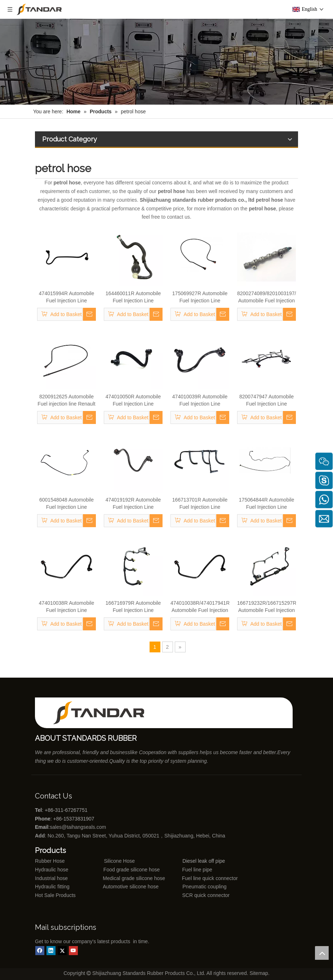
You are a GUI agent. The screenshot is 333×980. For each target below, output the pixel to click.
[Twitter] (62, 951)
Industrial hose (51, 878)
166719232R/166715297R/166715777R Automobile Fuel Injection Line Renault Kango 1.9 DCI (267, 607)
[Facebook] (40, 951)
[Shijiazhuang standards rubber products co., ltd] (103, 713)
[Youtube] (73, 951)
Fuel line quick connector (210, 878)
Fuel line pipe (197, 870)
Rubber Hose (50, 861)
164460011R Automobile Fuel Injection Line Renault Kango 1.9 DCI (133, 297)
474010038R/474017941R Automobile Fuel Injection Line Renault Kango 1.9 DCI (200, 607)
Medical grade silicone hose (134, 878)
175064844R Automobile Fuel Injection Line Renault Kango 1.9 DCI (267, 504)
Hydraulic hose (52, 870)
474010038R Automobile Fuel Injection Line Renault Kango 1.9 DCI (66, 607)
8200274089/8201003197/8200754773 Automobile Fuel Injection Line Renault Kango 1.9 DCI (267, 297)
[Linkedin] (51, 951)
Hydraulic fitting (52, 887)
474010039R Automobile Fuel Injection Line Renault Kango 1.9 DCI (200, 401)
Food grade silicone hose (132, 870)
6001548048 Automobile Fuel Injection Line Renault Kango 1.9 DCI (66, 504)
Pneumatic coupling (204, 887)
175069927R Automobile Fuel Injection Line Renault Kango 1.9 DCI (200, 297)
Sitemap (259, 973)
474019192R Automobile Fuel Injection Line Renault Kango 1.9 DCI (133, 504)
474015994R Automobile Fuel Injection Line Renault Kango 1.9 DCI (66, 297)
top (322, 953)
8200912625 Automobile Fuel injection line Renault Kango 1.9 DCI (66, 401)
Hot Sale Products (55, 895)
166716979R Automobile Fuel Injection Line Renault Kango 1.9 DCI (133, 607)
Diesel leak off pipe (204, 861)
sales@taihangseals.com (79, 827)
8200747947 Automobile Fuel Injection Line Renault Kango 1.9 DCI (267, 401)
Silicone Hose (105, 861)
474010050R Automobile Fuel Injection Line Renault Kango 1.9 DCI (133, 401)
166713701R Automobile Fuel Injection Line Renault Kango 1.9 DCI (200, 504)
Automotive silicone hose (117, 887)
